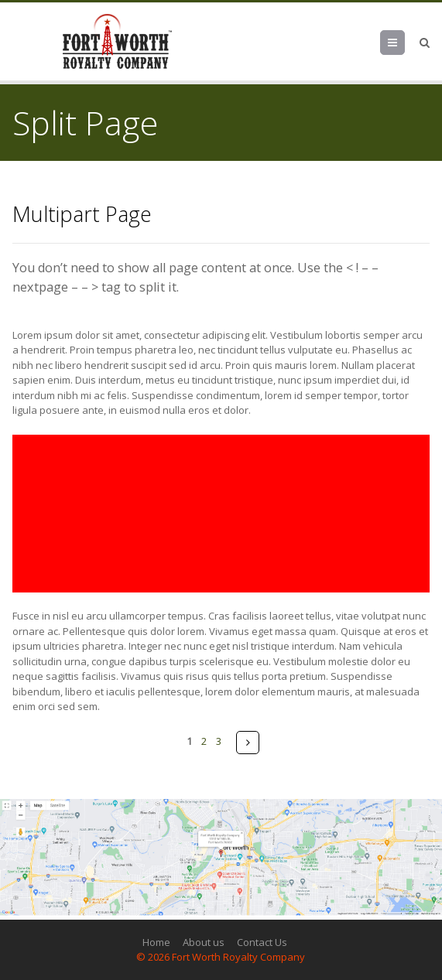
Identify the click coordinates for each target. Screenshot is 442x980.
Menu (404, 43)
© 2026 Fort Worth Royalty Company (221, 957)
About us (204, 942)
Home (156, 942)
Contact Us (262, 942)
